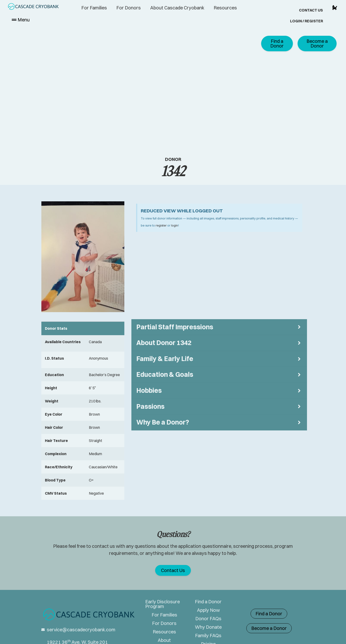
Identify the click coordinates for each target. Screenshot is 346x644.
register (161, 225)
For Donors (129, 8)
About (164, 640)
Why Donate (208, 627)
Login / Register (307, 21)
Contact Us (311, 10)
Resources (225, 8)
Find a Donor (208, 602)
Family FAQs (208, 636)
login (175, 225)
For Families (94, 8)
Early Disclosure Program (163, 604)
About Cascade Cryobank (177, 8)
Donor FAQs (208, 619)
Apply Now (208, 610)
